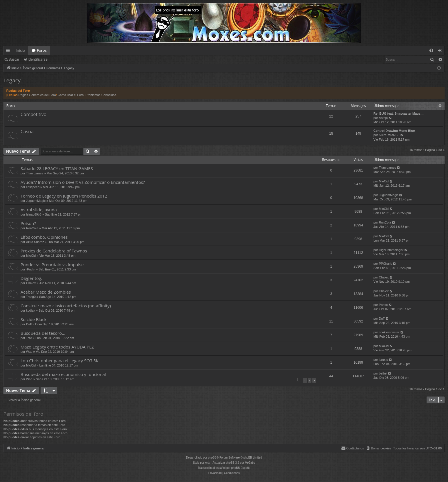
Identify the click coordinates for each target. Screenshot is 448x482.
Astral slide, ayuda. (39, 210)
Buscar (14, 59)
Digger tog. (31, 278)
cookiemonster (389, 332)
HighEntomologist (391, 250)
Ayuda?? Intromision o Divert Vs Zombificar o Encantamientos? (83, 182)
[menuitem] (431, 50)
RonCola (32, 228)
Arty (208, 463)
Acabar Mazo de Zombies (46, 292)
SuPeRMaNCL (389, 135)
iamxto (383, 360)
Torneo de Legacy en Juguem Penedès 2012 (64, 196)
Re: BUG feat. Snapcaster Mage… (398, 113)
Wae (29, 352)
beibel (383, 373)
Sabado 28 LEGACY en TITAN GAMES (57, 168)
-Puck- (31, 269)
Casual (28, 132)
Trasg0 (31, 297)
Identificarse (38, 59)
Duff (29, 324)
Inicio (20, 50)
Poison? (28, 223)
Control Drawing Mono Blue (394, 131)
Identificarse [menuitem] (442, 51)
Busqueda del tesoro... (43, 333)
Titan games (35, 173)
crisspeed (33, 187)
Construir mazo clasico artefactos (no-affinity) (66, 306)
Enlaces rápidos (9, 51)
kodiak (31, 310)
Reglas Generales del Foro (37, 95)
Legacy (12, 80)
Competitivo (33, 114)
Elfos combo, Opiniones (44, 237)
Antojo (383, 118)
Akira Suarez (35, 242)
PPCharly (385, 264)
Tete (29, 338)
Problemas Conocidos (101, 95)
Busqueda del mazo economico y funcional (63, 374)
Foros (42, 50)
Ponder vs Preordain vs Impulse (52, 264)
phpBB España (241, 468)
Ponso (383, 305)
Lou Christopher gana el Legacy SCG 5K (59, 360)
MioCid (384, 181)
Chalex (31, 283)
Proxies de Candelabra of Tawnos (54, 251)
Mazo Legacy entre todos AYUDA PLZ (57, 347)
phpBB (212, 458)
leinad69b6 (34, 214)
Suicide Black (34, 319)
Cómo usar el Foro (71, 95)
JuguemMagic (36, 201)
